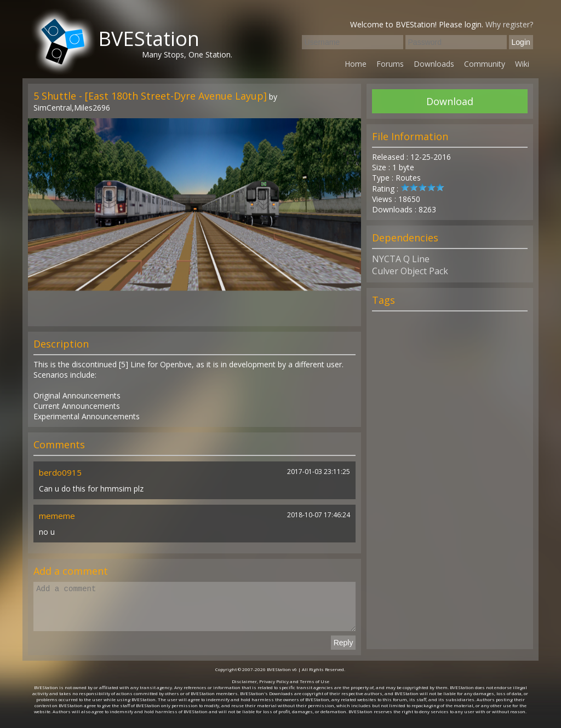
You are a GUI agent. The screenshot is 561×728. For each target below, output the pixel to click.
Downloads (434, 64)
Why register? (509, 24)
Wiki (522, 64)
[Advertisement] (450, 485)
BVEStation (149, 39)
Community (485, 64)
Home (356, 64)
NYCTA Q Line (401, 259)
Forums (390, 64)
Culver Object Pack (410, 271)
